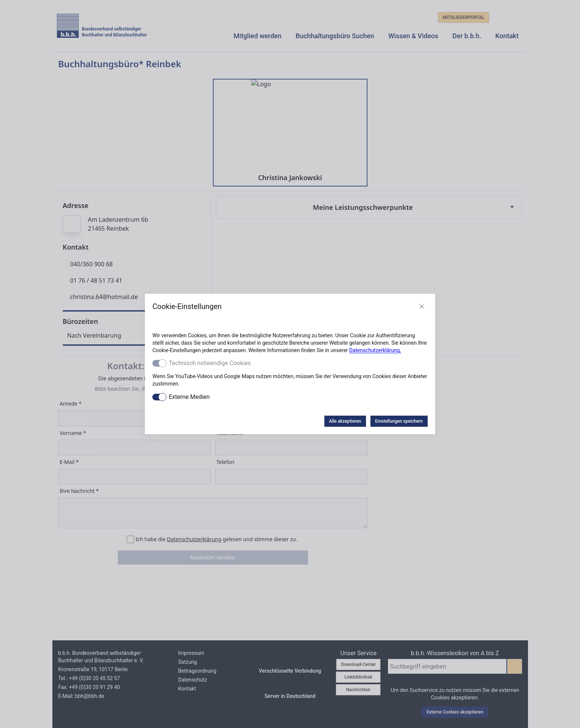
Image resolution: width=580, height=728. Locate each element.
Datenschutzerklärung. (375, 350)
